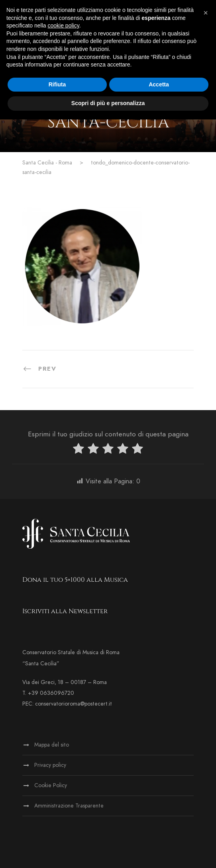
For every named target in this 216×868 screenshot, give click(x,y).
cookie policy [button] (64, 25)
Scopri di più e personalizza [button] (108, 103)
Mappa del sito (52, 745)
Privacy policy (50, 765)
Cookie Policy (51, 785)
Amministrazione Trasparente (69, 806)
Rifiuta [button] (57, 84)
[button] (206, 13)
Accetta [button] (159, 84)
